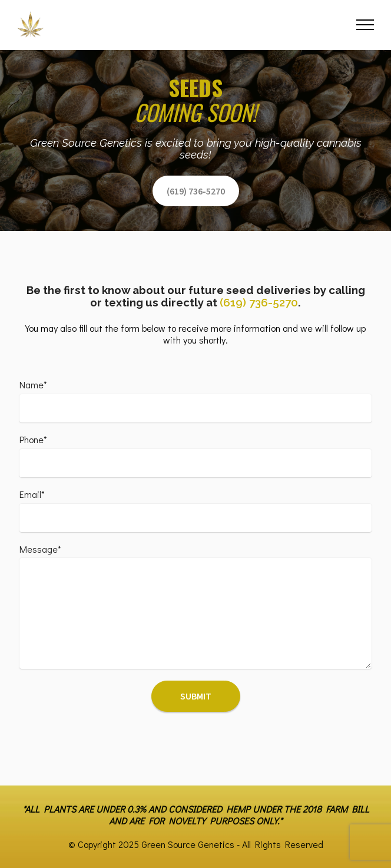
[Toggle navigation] (365, 25)
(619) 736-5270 (196, 191)
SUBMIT (196, 696)
